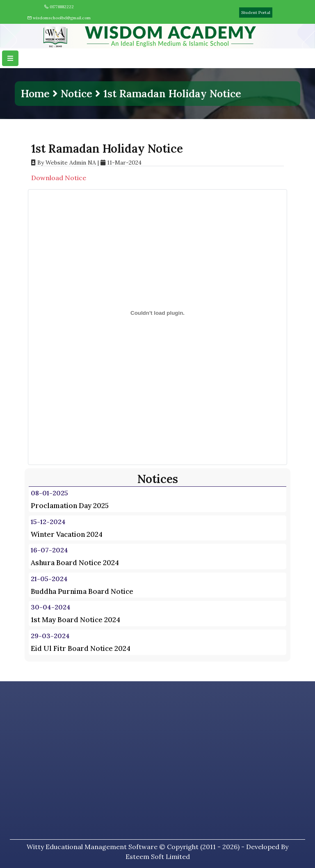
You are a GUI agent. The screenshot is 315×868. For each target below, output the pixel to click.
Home (35, 94)
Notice (76, 94)
